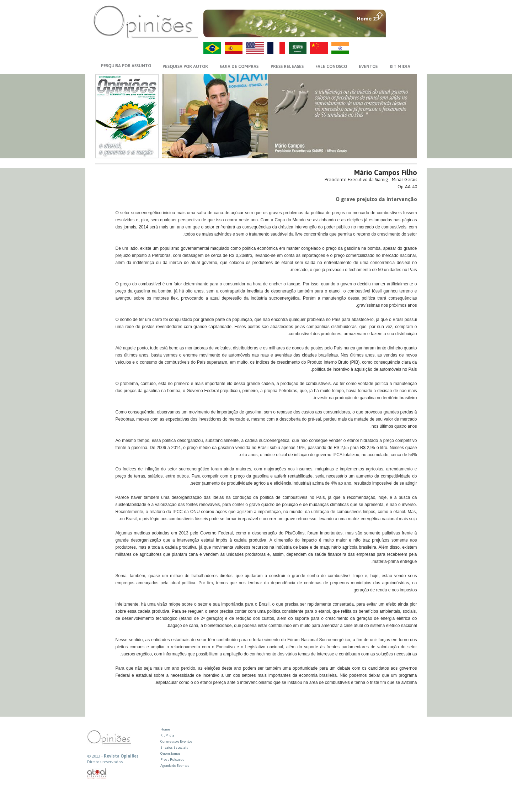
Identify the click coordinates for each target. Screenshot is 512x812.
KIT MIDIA (400, 67)
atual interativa (97, 774)
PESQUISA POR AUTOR (185, 67)
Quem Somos (170, 753)
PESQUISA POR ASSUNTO (126, 66)
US (255, 48)
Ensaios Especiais (174, 747)
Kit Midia (167, 735)
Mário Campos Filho (386, 172)
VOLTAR (402, 31)
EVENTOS (368, 67)
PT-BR (212, 48)
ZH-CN (319, 48)
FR (276, 48)
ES (234, 48)
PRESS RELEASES (287, 67)
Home (165, 729)
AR (298, 48)
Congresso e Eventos (176, 741)
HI (340, 48)
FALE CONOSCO (331, 67)
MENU (402, 16)
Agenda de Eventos (175, 766)
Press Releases (172, 760)
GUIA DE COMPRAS (239, 67)
